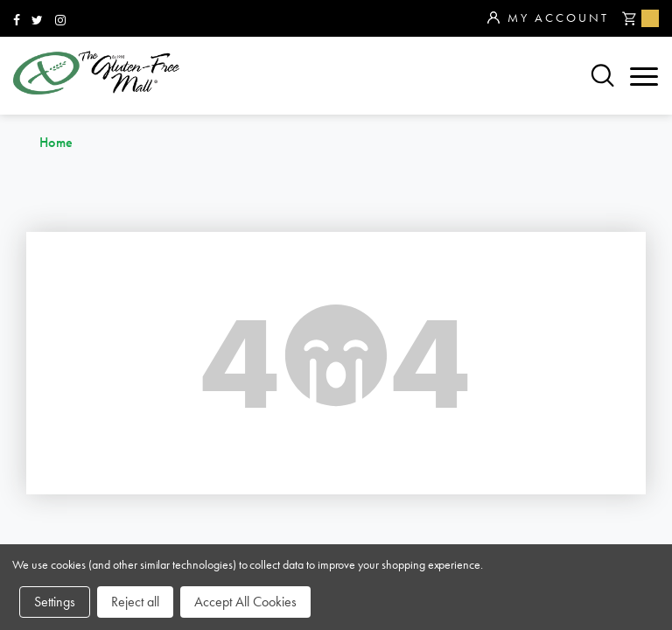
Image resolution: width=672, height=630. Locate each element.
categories (61, 409)
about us (267, 409)
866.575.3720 (395, 236)
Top (645, 297)
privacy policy (506, 438)
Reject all (135, 602)
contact (480, 409)
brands (44, 380)
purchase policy (83, 438)
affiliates (269, 438)
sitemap (261, 380)
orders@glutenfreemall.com (434, 260)
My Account (548, 18)
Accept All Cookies (245, 602)
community (493, 380)
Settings (55, 602)
